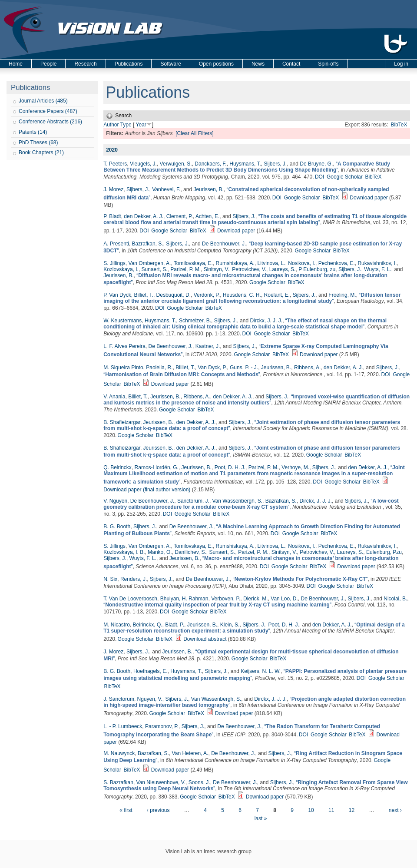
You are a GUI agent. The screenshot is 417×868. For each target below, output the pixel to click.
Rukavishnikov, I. (377, 263)
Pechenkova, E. (337, 263)
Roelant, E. (277, 295)
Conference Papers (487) (48, 111)
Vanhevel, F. (166, 189)
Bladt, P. (175, 625)
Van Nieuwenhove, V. (161, 782)
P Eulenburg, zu (317, 269)
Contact (291, 64)
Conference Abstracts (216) (50, 122)
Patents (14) (33, 132)
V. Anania (114, 397)
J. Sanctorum (119, 699)
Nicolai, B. (395, 599)
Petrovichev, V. (249, 269)
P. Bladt (112, 216)
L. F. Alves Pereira (124, 346)
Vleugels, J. (143, 164)
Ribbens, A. (307, 368)
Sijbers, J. (276, 164)
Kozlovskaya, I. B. (124, 552)
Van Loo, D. (284, 599)
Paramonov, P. (162, 726)
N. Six (110, 579)
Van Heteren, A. (190, 753)
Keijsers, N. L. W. (261, 671)
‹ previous (158, 810)
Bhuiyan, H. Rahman (184, 599)
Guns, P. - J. (244, 368)
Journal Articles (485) (43, 101)
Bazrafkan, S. (148, 244)
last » (261, 818)
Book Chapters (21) (41, 152)
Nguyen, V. (150, 699)
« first (126, 810)
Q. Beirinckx (117, 467)
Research (85, 64)
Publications (129, 64)
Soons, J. (199, 782)
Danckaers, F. (210, 164)
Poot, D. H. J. (230, 467)
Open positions (216, 64)
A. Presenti (116, 244)
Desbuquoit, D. (174, 295)
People (48, 64)
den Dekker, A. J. (144, 216)
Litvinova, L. (271, 263)
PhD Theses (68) (38, 142)
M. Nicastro (117, 625)
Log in (401, 64)
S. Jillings (114, 263)
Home (16, 64)
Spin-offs (328, 64)
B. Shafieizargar (122, 422)
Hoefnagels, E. (151, 671)
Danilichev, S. (190, 552)
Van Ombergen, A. (150, 263)
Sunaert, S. (155, 269)
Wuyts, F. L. (377, 269)
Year (141, 125)
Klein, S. (230, 625)
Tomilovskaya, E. (193, 263)
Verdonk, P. (207, 295)
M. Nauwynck (119, 753)
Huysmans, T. (245, 164)
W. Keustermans (122, 321)
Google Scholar (345, 177)
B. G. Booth (117, 527)
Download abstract (205, 639)
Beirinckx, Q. (148, 625)
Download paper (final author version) (147, 490)
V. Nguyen (115, 501)
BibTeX (399, 125)
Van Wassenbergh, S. (237, 501)
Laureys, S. (283, 269)
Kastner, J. (208, 346)
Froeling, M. (342, 295)
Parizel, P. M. (185, 269)
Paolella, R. (159, 368)
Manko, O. (160, 552)
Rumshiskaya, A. (235, 263)
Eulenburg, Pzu (384, 552)
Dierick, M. (256, 599)
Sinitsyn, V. (217, 269)
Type (126, 125)
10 (311, 810)
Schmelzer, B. (195, 321)
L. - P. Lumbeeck (123, 726)
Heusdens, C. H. (242, 295)
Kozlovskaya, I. (121, 269)
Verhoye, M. (295, 467)
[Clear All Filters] (194, 133)
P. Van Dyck (117, 295)
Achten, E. (207, 216)
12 (352, 810)
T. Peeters (115, 164)
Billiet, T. (143, 295)
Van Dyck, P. (212, 368)
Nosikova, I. (302, 263)
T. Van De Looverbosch (130, 599)
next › (395, 810)
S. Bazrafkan (118, 782)
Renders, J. (134, 579)
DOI (319, 177)
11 (331, 810)
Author (111, 125)
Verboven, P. (226, 599)
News (258, 64)
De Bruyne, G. (316, 164)
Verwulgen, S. (176, 164)
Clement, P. (180, 216)
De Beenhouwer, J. (224, 244)
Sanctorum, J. (193, 501)
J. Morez (113, 189)
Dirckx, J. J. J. (266, 321)
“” (247, 167)
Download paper (369, 198)
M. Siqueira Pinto (123, 368)
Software (170, 64)
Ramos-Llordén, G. (157, 467)
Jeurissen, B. (208, 189)
